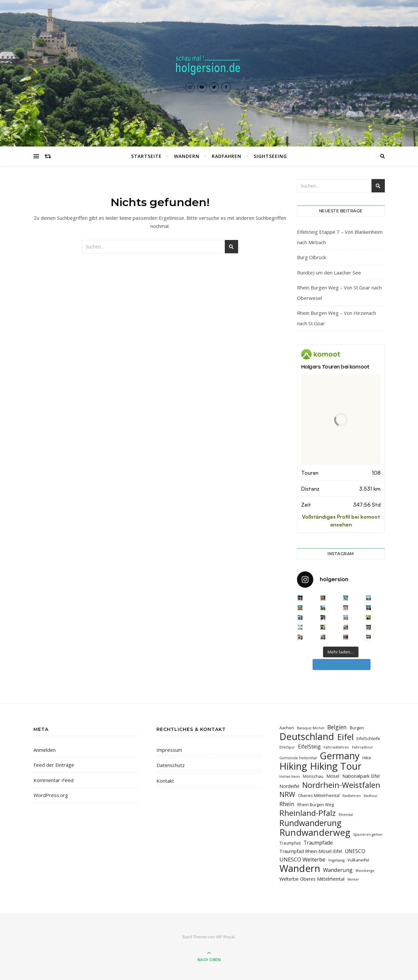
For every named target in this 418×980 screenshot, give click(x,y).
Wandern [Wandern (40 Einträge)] (300, 868)
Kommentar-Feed (54, 780)
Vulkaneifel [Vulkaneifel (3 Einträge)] (358, 860)
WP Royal (225, 937)
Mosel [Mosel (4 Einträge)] (333, 776)
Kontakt (165, 781)
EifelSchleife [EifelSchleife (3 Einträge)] (368, 738)
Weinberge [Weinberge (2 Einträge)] (365, 871)
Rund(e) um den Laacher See (329, 273)
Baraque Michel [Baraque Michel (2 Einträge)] (311, 728)
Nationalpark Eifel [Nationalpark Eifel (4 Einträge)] (361, 776)
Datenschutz (171, 765)
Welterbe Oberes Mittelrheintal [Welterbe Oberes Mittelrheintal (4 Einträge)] (312, 879)
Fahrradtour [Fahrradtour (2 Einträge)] (363, 747)
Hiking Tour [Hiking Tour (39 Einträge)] (336, 766)
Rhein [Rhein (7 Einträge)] (287, 804)
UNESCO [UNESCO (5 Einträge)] (355, 851)
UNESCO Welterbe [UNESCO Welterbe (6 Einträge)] (302, 859)
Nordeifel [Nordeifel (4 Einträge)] (289, 786)
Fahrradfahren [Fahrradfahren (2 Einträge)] (336, 747)
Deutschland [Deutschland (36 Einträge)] (307, 736)
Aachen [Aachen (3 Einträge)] (287, 728)
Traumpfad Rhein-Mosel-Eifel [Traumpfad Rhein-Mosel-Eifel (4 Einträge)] (311, 851)
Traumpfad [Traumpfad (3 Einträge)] (290, 843)
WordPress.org (51, 795)
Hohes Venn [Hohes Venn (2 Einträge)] (290, 777)
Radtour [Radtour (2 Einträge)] (371, 796)
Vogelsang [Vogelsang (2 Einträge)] (336, 860)
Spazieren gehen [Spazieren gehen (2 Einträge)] (368, 834)
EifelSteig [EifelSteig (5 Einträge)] (309, 747)
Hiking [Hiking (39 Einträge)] (293, 766)
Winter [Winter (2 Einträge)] (353, 879)
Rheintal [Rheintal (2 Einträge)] (346, 815)
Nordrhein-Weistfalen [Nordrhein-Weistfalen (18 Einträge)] (341, 785)
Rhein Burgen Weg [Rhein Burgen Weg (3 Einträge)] (316, 805)
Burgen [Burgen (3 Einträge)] (357, 728)
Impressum (169, 750)
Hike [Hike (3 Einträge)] (367, 758)
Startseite (146, 156)
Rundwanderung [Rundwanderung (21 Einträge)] (310, 823)
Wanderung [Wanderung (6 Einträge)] (338, 870)
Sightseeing (270, 156)
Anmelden (45, 750)
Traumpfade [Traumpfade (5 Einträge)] (318, 843)
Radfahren (227, 156)
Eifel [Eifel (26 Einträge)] (345, 737)
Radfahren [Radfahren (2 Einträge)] (352, 796)
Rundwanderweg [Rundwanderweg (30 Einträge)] (315, 832)
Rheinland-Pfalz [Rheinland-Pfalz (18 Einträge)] (308, 813)
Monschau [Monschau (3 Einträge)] (313, 776)
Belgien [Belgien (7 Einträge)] (337, 727)
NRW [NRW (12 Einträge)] (287, 794)
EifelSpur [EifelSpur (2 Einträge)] (287, 747)
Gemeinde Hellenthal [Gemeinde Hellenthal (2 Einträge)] (298, 758)
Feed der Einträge (54, 765)
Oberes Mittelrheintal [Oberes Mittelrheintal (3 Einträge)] (319, 795)
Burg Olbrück (311, 257)
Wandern (187, 156)
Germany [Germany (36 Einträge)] (340, 756)
